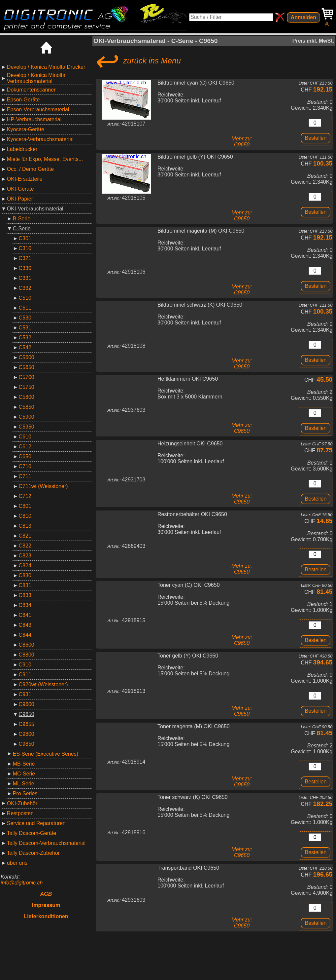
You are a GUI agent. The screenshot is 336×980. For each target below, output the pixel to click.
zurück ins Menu (137, 61)
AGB (46, 894)
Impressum (46, 905)
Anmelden (303, 17)
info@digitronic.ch (22, 883)
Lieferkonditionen (46, 916)
